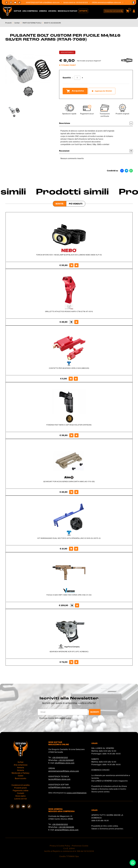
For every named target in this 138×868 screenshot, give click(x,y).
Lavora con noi (21, 799)
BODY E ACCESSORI (53, 23)
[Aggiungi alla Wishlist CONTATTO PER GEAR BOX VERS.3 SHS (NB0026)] (76, 379)
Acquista (75, 91)
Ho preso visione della (55, 718)
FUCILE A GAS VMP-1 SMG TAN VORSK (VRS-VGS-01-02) (69, 595)
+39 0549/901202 (60, 758)
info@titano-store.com (65, 763)
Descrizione (96, 123)
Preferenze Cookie (80, 846)
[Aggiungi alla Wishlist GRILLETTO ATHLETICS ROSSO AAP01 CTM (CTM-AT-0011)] (76, 322)
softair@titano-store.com (53, 2)
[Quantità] (77, 78)
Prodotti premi (21, 788)
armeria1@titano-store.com (67, 830)
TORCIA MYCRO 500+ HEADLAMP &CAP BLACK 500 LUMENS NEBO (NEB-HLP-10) (69, 255)
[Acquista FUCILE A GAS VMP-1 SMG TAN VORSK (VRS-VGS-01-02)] (72, 605)
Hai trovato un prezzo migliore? (89, 61)
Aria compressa (30, 11)
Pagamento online (21, 791)
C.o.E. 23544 (69, 848)
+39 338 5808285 (66, 827)
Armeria (43, 11)
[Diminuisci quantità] (72, 78)
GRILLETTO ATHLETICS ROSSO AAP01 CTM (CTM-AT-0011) (69, 311)
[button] (134, 2)
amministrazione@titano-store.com (111, 2)
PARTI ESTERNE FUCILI (32, 23)
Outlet (21, 776)
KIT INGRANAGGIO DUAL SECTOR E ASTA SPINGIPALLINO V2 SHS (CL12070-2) (69, 538)
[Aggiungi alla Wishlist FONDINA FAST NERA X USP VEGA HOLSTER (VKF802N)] (76, 435)
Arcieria (52, 11)
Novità (60, 204)
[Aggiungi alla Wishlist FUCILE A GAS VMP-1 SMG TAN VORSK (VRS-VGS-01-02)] (77, 605)
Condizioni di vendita (21, 785)
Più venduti (76, 204)
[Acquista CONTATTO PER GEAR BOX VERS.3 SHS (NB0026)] (71, 379)
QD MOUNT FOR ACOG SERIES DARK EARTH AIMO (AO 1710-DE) (69, 482)
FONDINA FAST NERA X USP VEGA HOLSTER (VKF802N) (69, 425)
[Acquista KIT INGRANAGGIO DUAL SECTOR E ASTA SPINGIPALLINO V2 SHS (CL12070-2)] (71, 549)
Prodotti (8, 23)
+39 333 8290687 (66, 760)
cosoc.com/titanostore (77, 793)
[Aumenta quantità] (82, 78)
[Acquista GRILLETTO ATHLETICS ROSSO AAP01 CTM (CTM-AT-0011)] (71, 322)
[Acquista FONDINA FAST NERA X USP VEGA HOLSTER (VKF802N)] (71, 435)
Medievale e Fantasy (68, 11)
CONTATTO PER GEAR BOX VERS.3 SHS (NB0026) (69, 368)
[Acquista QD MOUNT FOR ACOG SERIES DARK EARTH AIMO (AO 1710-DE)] (71, 492)
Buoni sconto (21, 778)
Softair (18, 11)
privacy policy (65, 718)
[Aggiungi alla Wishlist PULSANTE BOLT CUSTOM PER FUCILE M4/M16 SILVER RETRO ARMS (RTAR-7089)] (102, 91)
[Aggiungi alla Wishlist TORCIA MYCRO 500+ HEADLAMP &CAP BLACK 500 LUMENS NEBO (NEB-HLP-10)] (76, 265)
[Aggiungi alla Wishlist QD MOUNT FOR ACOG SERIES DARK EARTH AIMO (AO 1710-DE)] (76, 492)
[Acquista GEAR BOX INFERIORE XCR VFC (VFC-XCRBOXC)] (71, 662)
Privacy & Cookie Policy (60, 846)
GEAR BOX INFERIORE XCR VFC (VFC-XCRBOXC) (69, 652)
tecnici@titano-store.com (59, 779)
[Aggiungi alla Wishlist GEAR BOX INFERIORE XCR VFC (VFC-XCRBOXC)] (76, 662)
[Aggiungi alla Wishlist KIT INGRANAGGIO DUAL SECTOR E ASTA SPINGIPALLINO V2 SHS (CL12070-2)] (76, 549)
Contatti (21, 793)
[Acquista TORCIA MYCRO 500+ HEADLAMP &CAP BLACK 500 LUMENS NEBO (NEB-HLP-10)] (71, 265)
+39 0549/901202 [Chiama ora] (84, 2)
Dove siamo (21, 796)
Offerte (83, 11)
